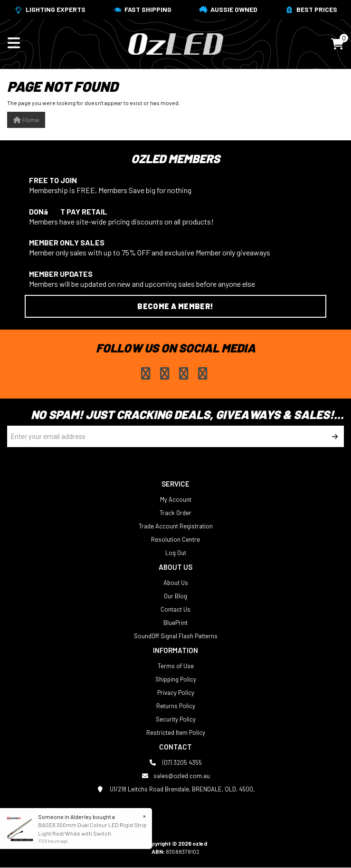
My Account (176, 499)
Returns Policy (176, 706)
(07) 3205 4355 (175, 762)
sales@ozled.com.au (176, 776)
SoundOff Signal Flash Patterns (176, 636)
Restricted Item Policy (176, 732)
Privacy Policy (176, 692)
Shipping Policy (176, 679)
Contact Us (175, 609)
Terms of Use (176, 666)
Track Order (175, 513)
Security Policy (176, 719)
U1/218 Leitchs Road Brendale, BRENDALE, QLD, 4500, (175, 789)
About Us (176, 583)
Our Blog (175, 596)
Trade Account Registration (176, 526)
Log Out (176, 553)
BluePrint (175, 623)
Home (26, 120)
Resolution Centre (175, 539)
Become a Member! (175, 306)
